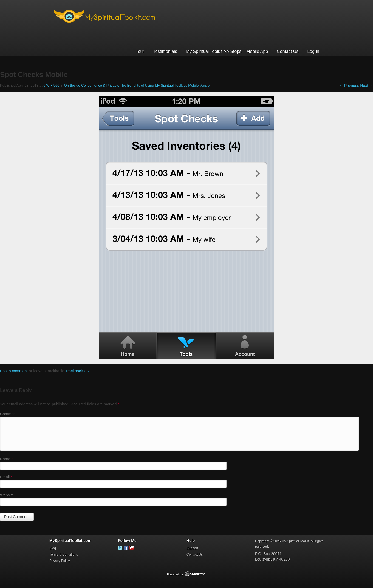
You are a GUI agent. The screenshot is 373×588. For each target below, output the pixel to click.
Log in (313, 51)
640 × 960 (51, 85)
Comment (8, 414)
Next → (367, 86)
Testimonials (165, 51)
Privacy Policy (60, 561)
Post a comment (14, 371)
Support (192, 548)
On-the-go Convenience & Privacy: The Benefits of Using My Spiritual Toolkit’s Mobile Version (138, 85)
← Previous (349, 86)
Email (6, 477)
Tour (140, 51)
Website (7, 495)
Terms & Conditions (64, 555)
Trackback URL (78, 371)
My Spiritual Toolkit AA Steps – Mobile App (227, 51)
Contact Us (288, 51)
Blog (53, 548)
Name (6, 459)
